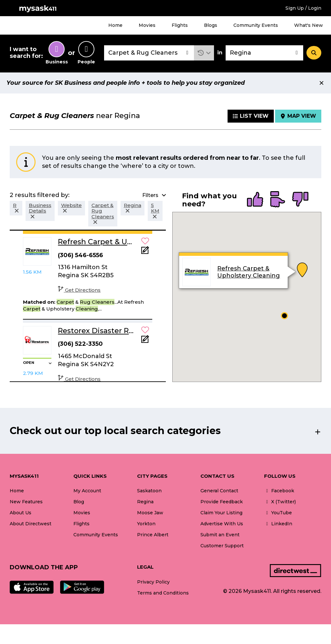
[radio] (255, 200)
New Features (26, 502)
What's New (309, 25)
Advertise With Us (222, 524)
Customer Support (222, 546)
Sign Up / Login (303, 8)
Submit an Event (220, 535)
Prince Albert (153, 535)
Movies (147, 25)
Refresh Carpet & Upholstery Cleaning (249, 272)
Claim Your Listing (221, 513)
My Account (87, 491)
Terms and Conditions (163, 593)
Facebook (279, 491)
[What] (149, 53)
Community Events (256, 25)
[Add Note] (145, 252)
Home (115, 25)
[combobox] (149, 53)
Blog (79, 502)
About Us (21, 513)
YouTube (278, 513)
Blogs (211, 25)
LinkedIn (278, 524)
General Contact (219, 491)
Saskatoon (149, 491)
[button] (204, 53)
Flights (180, 25)
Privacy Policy (153, 582)
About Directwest (31, 524)
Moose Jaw (150, 513)
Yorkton (146, 524)
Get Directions (79, 290)
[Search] (314, 53)
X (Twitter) (280, 502)
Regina (145, 502)
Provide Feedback (222, 502)
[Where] (264, 53)
